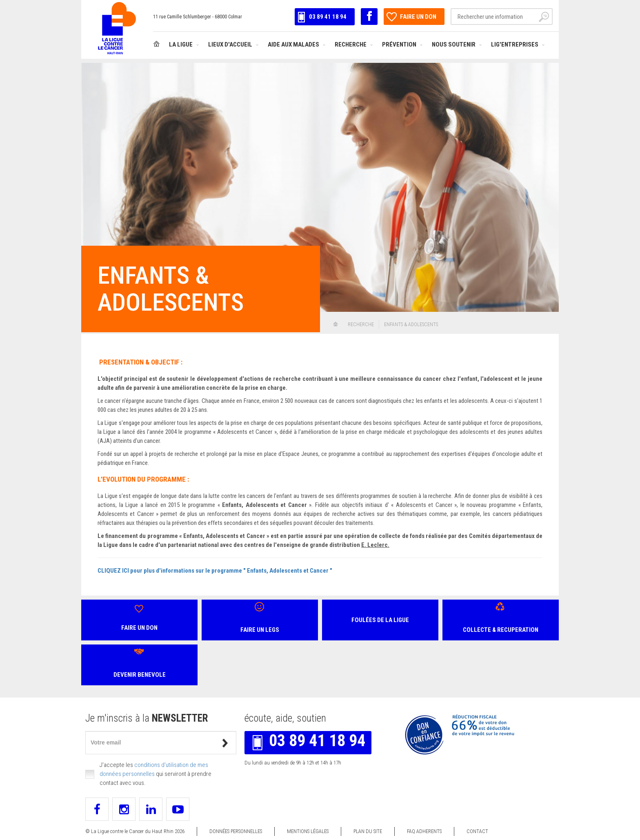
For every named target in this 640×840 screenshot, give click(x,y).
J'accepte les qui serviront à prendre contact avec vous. (156, 774)
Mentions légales (308, 831)
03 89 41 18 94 (322, 17)
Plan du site (368, 831)
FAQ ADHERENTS (424, 831)
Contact (477, 831)
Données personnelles (236, 831)
